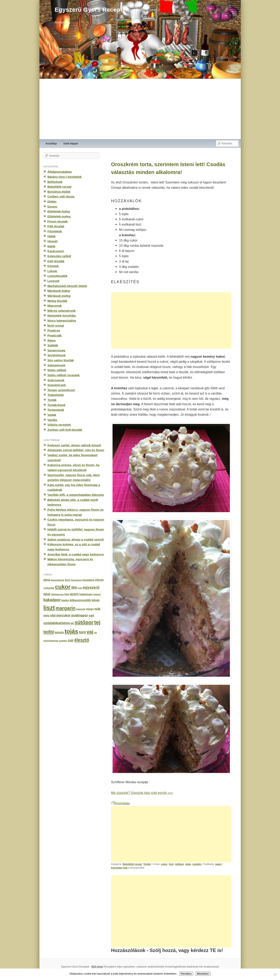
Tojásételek (56, 395)
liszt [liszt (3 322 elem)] (49, 608)
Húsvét (53, 241)
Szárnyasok (56, 380)
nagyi (218, 864)
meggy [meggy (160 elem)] (90, 609)
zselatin (197, 864)
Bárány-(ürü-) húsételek (65, 177)
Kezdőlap (51, 143)
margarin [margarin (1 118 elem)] (66, 608)
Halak (52, 236)
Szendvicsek (57, 385)
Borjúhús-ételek (59, 192)
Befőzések (55, 182)
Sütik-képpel (71, 143)
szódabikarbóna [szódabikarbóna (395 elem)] (57, 623)
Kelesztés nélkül (59, 256)
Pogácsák (55, 335)
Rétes (52, 340)
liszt (171, 864)
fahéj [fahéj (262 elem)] (47, 594)
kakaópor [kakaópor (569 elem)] (52, 600)
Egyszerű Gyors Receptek (92, 10)
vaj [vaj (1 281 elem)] (90, 632)
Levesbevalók (57, 276)
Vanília (52, 420)
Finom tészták (58, 221)
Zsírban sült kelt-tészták (65, 430)
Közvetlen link (120, 868)
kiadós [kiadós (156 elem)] (65, 600)
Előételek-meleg (59, 216)
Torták (147, 864)
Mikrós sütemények (62, 311)
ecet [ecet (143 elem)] (80, 588)
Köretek (53, 266)
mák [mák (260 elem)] (97, 609)
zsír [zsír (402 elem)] (71, 640)
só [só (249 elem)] (72, 623)
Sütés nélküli (57, 370)
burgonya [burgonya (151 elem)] (76, 580)
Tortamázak (56, 410)
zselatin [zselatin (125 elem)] (63, 641)
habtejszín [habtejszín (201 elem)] (86, 594)
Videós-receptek (59, 425)
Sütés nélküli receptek (64, 375)
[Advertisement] (140, 109)
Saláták (53, 345)
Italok (52, 246)
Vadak (52, 415)
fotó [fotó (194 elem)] (67, 594)
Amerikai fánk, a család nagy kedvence (76, 554)
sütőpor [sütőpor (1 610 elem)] (84, 622)
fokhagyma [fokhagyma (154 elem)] (57, 594)
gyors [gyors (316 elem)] (74, 594)
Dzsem (52, 207)
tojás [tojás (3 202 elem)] (71, 631)
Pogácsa (54, 330)
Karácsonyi (56, 251)
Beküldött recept (132, 864)
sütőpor (179, 864)
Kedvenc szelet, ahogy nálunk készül (74, 445)
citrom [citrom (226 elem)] (99, 580)
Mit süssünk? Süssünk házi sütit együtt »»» (142, 793)
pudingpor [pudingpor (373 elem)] (80, 615)
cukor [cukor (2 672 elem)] (63, 587)
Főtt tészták (56, 226)
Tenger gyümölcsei (61, 390)
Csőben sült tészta (61, 196)
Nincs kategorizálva (62, 321)
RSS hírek (97, 967)
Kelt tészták (56, 261)
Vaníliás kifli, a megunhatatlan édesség (76, 495)
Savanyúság (56, 350)
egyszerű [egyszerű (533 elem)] (91, 587)
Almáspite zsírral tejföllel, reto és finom (76, 450)
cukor (164, 864)
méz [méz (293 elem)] (46, 615)
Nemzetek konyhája (62, 315)
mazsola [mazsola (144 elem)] (81, 609)
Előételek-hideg (59, 211)
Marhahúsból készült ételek (67, 286)
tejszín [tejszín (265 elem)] (59, 632)
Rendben (186, 974)
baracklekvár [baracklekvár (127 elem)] (58, 580)
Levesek (54, 281)
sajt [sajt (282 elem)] (91, 615)
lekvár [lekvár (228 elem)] (96, 600)
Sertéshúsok (57, 355)
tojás (188, 864)
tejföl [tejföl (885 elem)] (49, 632)
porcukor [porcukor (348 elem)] (64, 615)
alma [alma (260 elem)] (47, 580)
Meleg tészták (57, 301)
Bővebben (203, 974)
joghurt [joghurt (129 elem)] (97, 594)
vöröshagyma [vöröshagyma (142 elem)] (51, 641)
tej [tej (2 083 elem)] (97, 622)
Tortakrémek (57, 405)
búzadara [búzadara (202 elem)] (88, 580)
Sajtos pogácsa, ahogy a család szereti (76, 539)
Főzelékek (55, 231)
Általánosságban (60, 172)
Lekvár (52, 271)
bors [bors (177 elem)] (68, 580)
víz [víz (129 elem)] (95, 633)
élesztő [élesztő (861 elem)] (82, 640)
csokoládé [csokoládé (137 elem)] (49, 588)
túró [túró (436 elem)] (82, 632)
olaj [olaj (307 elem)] (53, 615)
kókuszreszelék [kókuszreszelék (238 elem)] (80, 600)
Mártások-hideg (59, 291)
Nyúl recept (56, 326)
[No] (275, 974)
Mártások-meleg (59, 296)
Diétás (52, 201)
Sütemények (56, 365)
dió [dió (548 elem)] (74, 587)
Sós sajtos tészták (61, 360)
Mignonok (55, 306)
